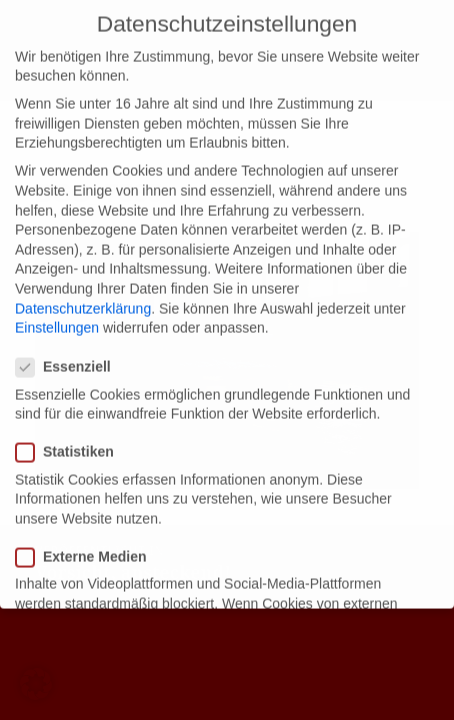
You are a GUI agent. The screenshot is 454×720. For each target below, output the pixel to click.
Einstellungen (57, 307)
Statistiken (71, 431)
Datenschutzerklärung (83, 287)
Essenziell (69, 346)
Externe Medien (87, 536)
